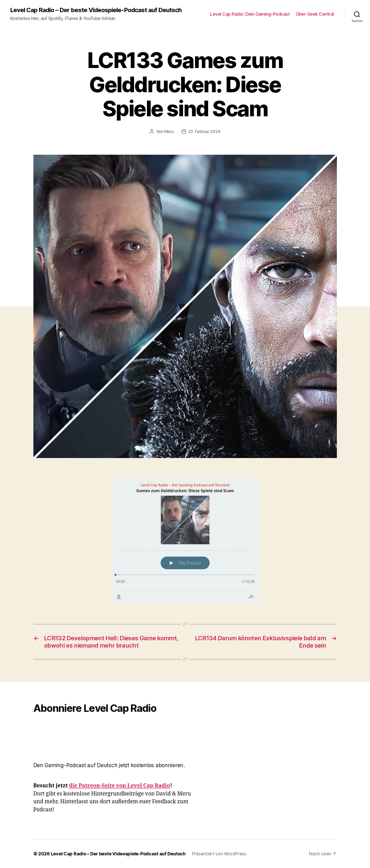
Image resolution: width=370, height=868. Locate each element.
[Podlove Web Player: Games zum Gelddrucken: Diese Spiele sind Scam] (185, 541)
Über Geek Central (315, 14)
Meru (169, 131)
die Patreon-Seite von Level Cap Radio (120, 786)
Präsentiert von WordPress (219, 854)
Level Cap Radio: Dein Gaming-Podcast (250, 14)
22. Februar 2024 (204, 131)
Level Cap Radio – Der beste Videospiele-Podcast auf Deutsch (96, 10)
